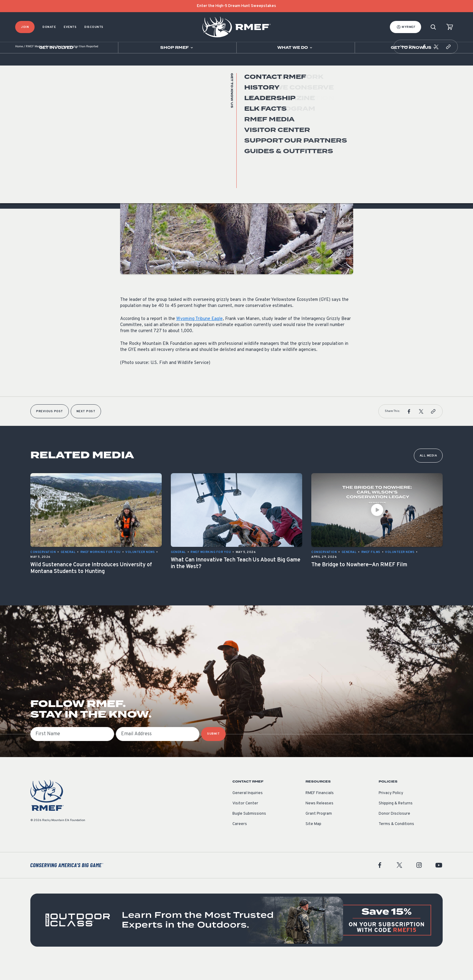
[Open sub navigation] (59, 48)
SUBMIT (213, 752)
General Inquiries (248, 811)
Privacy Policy (391, 811)
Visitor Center (245, 822)
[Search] (433, 27)
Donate (49, 27)
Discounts (94, 27)
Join (25, 27)
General (128, 144)
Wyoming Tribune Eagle (199, 337)
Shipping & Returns (396, 822)
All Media (428, 474)
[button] (424, 65)
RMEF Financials (320, 811)
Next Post (86, 430)
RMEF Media (34, 65)
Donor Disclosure (394, 832)
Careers (240, 842)
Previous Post (50, 430)
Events (70, 27)
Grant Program (319, 832)
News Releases (319, 822)
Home (19, 65)
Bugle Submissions (249, 832)
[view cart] (450, 27)
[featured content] (236, 938)
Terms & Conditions (396, 842)
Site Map (313, 842)
